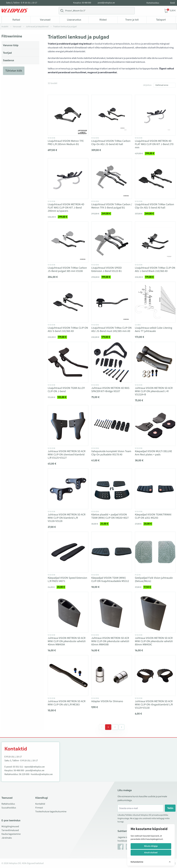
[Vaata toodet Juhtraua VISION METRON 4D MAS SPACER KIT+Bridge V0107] (112, 362)
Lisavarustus (74, 20)
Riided (103, 20)
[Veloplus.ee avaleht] (15, 11)
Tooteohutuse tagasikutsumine (51, 812)
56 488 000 (19, 770)
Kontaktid (40, 804)
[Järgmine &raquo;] (122, 727)
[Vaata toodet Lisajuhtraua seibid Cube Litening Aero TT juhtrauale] (155, 302)
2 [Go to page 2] (115, 727)
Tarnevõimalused (10, 830)
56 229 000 (24, 774)
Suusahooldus (9, 808)
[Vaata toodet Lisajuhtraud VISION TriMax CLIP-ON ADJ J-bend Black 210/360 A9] (155, 242)
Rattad (16, 20)
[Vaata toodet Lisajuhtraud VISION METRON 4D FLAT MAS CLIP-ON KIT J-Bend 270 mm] (155, 115)
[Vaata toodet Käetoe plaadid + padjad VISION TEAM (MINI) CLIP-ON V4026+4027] (112, 489)
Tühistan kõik (14, 71)
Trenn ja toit (132, 20)
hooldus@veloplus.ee (42, 774)
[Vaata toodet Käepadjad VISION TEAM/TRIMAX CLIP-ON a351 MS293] (155, 489)
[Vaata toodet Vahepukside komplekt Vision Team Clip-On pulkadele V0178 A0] (112, 425)
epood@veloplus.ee (35, 767)
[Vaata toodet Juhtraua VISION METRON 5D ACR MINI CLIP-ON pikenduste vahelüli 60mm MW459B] (112, 612)
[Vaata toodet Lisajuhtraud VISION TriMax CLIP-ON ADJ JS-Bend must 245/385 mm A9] (112, 302)
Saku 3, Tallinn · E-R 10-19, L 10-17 (22, 3)
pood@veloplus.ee (106, 3)
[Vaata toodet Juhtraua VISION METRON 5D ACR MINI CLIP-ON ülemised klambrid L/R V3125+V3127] (68, 425)
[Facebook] (121, 847)
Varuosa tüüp (11, 45)
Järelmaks (7, 838)
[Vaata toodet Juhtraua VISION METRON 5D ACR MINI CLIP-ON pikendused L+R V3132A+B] (155, 362)
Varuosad (45, 20)
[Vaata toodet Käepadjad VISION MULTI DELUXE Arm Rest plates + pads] (155, 425)
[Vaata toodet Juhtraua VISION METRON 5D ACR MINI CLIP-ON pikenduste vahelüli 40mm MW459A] (68, 612)
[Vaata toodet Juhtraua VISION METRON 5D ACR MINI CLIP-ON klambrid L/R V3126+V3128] (68, 489)
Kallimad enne (162, 85)
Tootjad (7, 53)
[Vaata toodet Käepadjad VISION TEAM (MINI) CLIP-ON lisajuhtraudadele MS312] (112, 552)
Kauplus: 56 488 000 (82, 3)
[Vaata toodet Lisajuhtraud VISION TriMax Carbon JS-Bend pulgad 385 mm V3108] (68, 242)
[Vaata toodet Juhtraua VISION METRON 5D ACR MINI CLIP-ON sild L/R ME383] (68, 676)
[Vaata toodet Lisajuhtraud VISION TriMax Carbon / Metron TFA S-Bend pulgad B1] (112, 179)
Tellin (170, 808)
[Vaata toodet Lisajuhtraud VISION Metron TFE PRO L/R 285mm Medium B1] (68, 115)
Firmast (39, 808)
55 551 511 (18, 767)
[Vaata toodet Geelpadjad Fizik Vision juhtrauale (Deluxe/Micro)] (155, 552)
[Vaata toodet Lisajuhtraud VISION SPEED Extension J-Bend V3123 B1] (112, 242)
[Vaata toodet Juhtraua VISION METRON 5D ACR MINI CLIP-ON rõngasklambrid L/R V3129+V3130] (155, 676)
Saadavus (9, 60)
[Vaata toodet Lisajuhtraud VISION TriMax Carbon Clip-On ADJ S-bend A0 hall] (155, 179)
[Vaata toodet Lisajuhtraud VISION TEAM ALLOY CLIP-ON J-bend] (68, 362)
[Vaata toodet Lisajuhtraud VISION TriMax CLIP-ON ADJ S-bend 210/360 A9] (68, 302)
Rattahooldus (153, 3)
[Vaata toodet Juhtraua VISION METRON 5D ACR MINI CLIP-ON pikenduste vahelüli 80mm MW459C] (155, 612)
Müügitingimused (10, 826)
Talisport (161, 20)
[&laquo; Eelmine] (102, 727)
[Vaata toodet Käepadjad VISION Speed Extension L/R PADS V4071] (68, 552)
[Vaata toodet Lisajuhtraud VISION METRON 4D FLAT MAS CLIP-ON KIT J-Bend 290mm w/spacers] (68, 179)
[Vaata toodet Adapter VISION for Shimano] (112, 676)
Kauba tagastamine (11, 834)
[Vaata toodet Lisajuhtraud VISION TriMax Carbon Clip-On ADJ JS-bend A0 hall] (112, 115)
